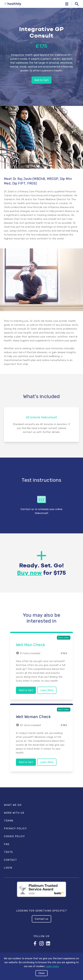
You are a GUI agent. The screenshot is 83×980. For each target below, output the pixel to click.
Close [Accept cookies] (41, 973)
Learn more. (52, 966)
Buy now (30, 573)
